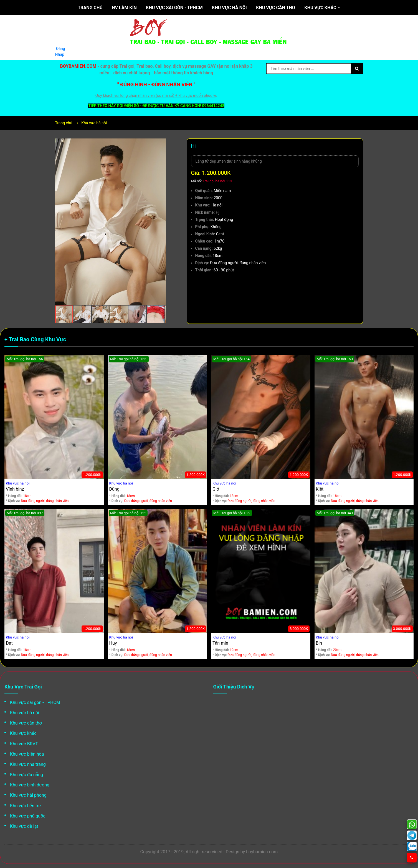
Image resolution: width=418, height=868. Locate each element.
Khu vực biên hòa (27, 754)
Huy (113, 643)
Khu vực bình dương (30, 785)
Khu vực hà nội (229, 8)
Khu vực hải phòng (28, 795)
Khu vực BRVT (24, 744)
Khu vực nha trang (28, 764)
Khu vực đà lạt (24, 826)
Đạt (9, 643)
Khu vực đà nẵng (26, 775)
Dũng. (115, 489)
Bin (319, 643)
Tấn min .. (222, 643)
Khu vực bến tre (25, 806)
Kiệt (320, 489)
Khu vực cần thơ (276, 8)
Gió (216, 489)
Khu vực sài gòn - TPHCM (174, 8)
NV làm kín (124, 8)
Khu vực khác (322, 8)
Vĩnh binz (15, 489)
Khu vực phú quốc (28, 816)
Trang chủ (90, 8)
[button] (161, 143)
